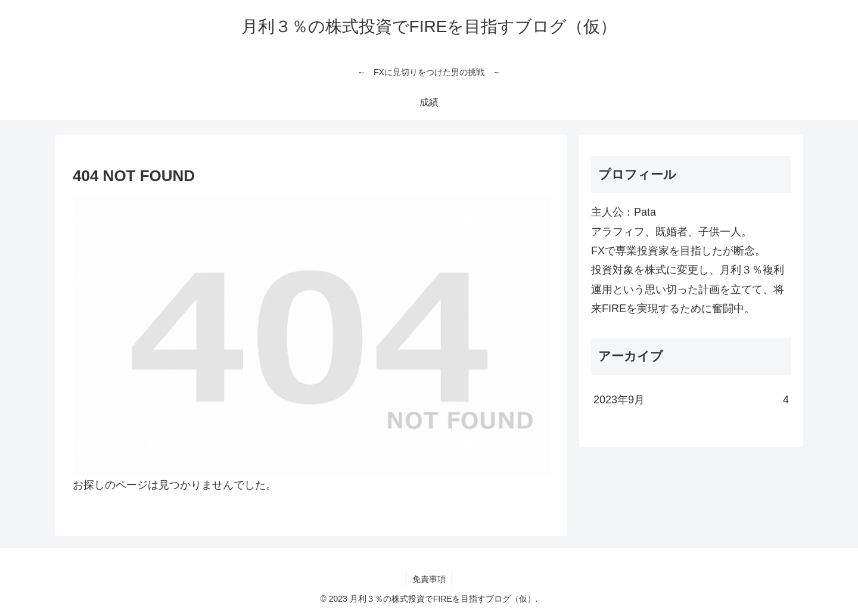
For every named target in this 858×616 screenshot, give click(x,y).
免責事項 (429, 579)
